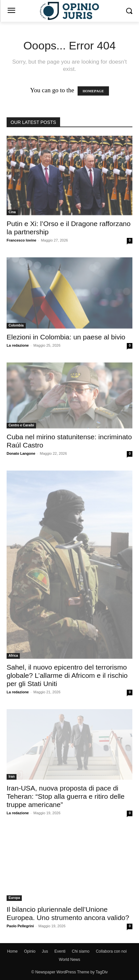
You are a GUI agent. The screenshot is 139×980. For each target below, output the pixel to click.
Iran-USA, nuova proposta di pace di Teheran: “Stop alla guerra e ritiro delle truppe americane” (66, 796)
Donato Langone (21, 453)
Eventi (60, 951)
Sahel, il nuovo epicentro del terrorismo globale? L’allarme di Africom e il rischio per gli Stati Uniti (67, 675)
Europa (14, 898)
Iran (12, 777)
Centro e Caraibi (21, 425)
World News (69, 960)
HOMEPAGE (93, 91)
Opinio (30, 951)
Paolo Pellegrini (20, 926)
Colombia (16, 325)
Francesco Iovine (21, 240)
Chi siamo (81, 951)
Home (12, 951)
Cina (12, 212)
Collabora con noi (111, 951)
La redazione (18, 345)
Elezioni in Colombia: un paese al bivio (66, 337)
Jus (45, 951)
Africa (13, 656)
